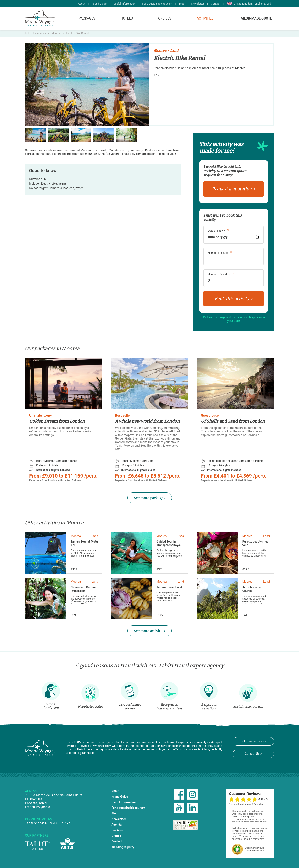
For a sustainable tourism (157, 4)
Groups (116, 836)
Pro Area (117, 830)
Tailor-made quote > (253, 741)
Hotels (127, 18)
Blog (182, 4)
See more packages (150, 498)
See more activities (149, 631)
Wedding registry (123, 847)
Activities (205, 18)
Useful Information (124, 4)
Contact (216, 4)
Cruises (165, 18)
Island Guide (99, 4)
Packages (87, 18)
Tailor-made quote (255, 18)
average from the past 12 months (246, 804)
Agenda (116, 825)
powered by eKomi (254, 849)
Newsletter (198, 4)
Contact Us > (253, 754)
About (81, 4)
